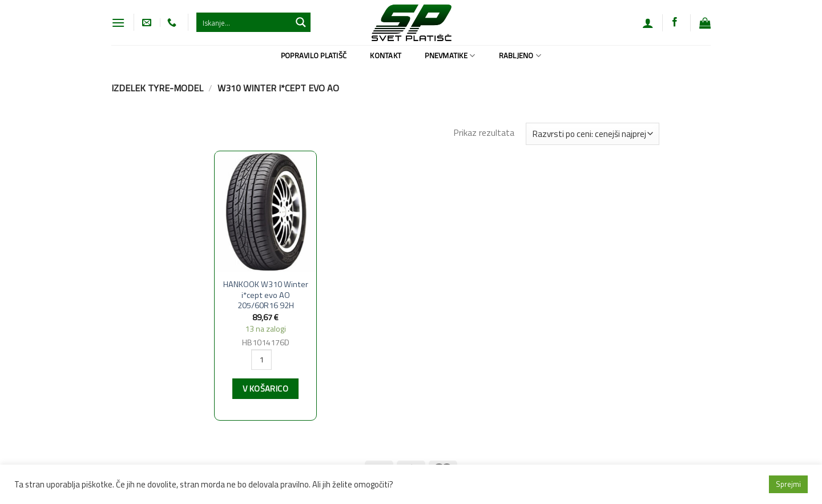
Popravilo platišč (314, 55)
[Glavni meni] (118, 23)
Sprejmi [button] (788, 484)
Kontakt (386, 55)
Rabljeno (520, 55)
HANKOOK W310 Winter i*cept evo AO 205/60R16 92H (266, 295)
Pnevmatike (450, 55)
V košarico (265, 389)
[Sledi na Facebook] (675, 22)
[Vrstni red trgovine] (593, 134)
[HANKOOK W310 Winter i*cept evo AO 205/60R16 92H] (265, 212)
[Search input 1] (244, 22)
